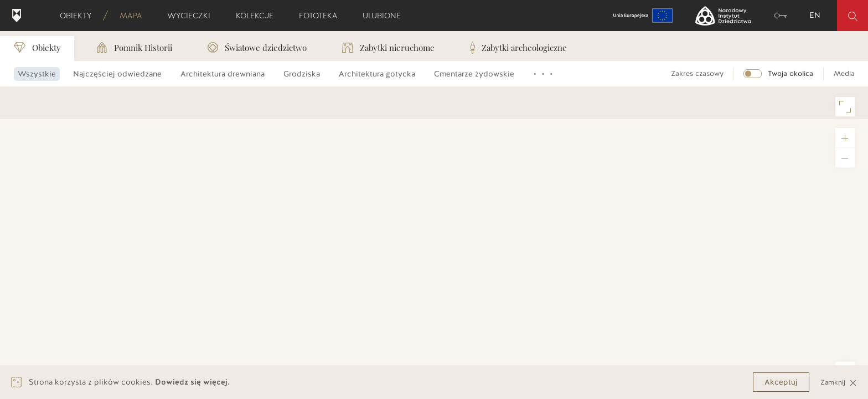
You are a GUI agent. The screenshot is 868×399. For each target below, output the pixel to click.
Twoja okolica (790, 74)
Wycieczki (192, 16)
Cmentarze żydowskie (474, 74)
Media (844, 74)
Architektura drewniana (223, 74)
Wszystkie (37, 74)
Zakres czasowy (697, 74)
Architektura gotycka (377, 74)
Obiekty (79, 16)
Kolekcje (258, 16)
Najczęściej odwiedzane (117, 74)
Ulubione (385, 16)
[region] (434, 242)
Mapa (134, 16)
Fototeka (322, 16)
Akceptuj (781, 382)
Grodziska (302, 74)
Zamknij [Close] (839, 382)
